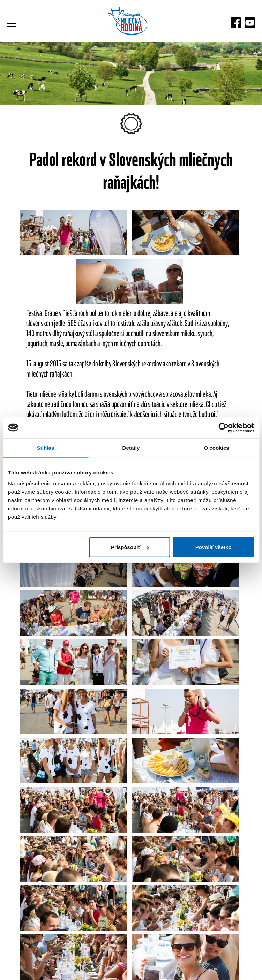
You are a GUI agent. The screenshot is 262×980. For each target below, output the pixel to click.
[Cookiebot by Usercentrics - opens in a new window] (223, 427)
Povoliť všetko (214, 547)
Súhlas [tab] (46, 447)
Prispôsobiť (130, 547)
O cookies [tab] (216, 447)
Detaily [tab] (131, 447)
